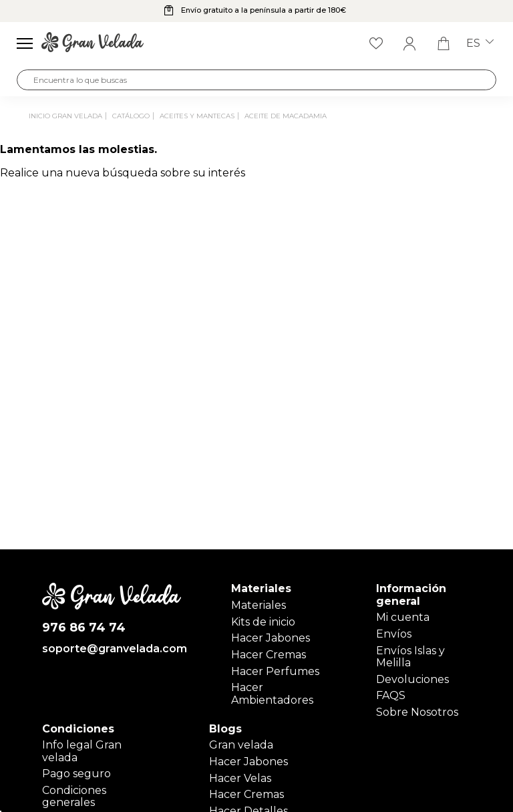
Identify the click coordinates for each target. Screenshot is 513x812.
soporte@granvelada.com (112, 649)
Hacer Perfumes (275, 671)
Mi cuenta (403, 617)
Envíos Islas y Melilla (410, 657)
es (480, 43)
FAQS (391, 695)
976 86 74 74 (84, 628)
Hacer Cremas (269, 655)
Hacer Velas (240, 778)
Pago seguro (76, 774)
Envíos (394, 634)
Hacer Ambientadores (272, 693)
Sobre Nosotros (417, 712)
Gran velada (241, 745)
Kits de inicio (263, 622)
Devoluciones (412, 679)
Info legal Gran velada (82, 751)
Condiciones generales (74, 796)
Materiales (259, 605)
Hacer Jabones (271, 638)
